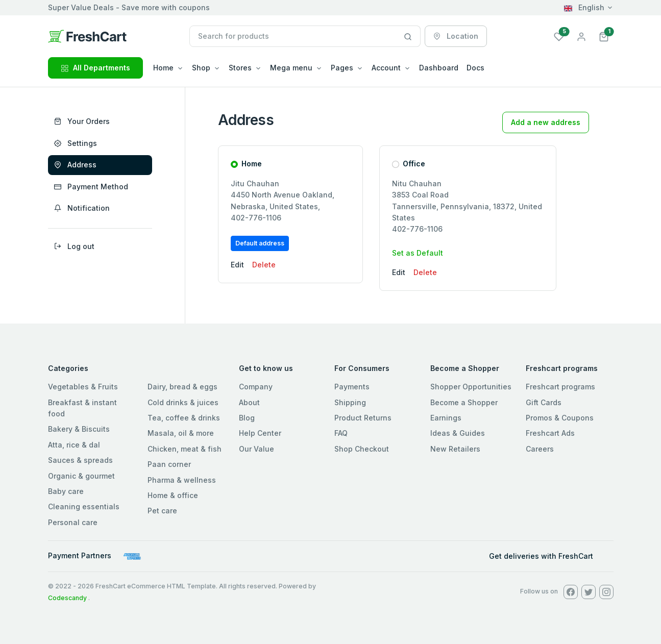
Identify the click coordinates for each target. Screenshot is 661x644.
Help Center (260, 433)
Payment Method (91, 187)
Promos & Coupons (560, 418)
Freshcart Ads (550, 433)
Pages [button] (342, 68)
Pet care (162, 511)
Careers (540, 449)
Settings (76, 143)
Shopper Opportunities (471, 387)
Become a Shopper (464, 402)
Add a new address (546, 122)
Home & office (173, 495)
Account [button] (386, 68)
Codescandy (67, 598)
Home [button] (163, 68)
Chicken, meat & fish (185, 449)
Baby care (66, 491)
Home (252, 164)
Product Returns (363, 418)
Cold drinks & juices (183, 402)
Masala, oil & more (181, 433)
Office (414, 164)
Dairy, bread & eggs (182, 387)
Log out (74, 246)
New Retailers (455, 449)
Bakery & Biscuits (79, 429)
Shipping (350, 402)
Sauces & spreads (80, 460)
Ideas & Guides (458, 433)
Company (256, 387)
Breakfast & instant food (82, 408)
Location (456, 36)
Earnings (446, 418)
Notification (82, 208)
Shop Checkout (362, 449)
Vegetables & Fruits (83, 387)
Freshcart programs (560, 387)
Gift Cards (544, 402)
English (584, 7)
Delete (264, 265)
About (249, 402)
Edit (237, 265)
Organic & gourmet (81, 476)
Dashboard (439, 68)
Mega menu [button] (291, 68)
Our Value (256, 449)
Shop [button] (201, 68)
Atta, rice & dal (74, 445)
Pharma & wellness (182, 480)
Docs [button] (475, 68)
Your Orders (82, 121)
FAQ (341, 433)
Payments (352, 387)
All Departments (95, 68)
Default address (260, 243)
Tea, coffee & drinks (184, 418)
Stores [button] (240, 68)
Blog (247, 418)
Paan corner (169, 464)
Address (75, 165)
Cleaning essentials (84, 506)
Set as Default (418, 253)
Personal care (73, 522)
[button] (604, 36)
